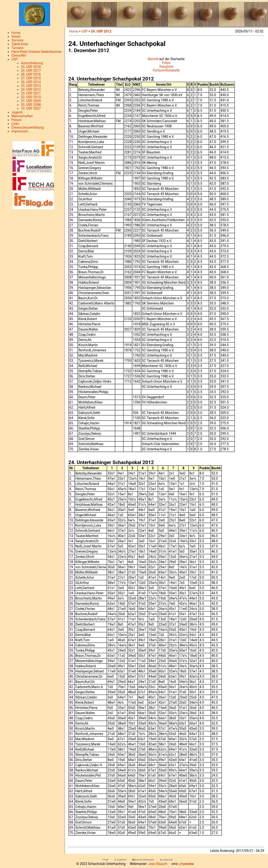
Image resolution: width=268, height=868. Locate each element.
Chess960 (19, 55)
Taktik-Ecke (20, 44)
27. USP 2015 (31, 78)
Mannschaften (22, 116)
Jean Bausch (158, 864)
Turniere (17, 48)
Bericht (153, 59)
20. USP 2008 (31, 105)
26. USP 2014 (31, 82)
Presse (16, 120)
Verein (16, 36)
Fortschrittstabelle (166, 70)
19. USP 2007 (31, 108)
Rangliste (166, 67)
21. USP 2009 (31, 101)
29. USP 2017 (31, 71)
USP (14, 59)
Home (16, 33)
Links (15, 124)
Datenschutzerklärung (27, 127)
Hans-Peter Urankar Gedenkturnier (36, 52)
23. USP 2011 (31, 93)
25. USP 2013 (31, 86)
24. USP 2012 (31, 89)
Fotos (166, 63)
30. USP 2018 (31, 67)
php (187, 864)
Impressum (20, 131)
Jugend (17, 112)
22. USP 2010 (31, 97)
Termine (17, 40)
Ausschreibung (32, 63)
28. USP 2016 (31, 74)
